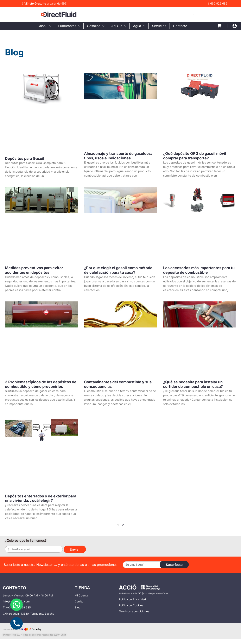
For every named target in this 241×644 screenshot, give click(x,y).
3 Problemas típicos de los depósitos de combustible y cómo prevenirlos (41, 384)
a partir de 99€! (45, 3)
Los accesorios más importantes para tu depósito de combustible (199, 270)
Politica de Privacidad (132, 599)
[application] (49, 26)
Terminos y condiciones (134, 611)
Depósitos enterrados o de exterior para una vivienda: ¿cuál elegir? (41, 498)
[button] (17, 605)
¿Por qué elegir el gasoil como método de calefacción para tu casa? (118, 270)
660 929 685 (218, 3)
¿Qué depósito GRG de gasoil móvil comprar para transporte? (195, 156)
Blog (78, 607)
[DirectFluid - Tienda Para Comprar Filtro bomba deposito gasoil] (59, 14)
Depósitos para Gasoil (25, 158)
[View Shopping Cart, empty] (219, 26)
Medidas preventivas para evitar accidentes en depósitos (34, 270)
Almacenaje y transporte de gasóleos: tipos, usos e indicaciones (118, 156)
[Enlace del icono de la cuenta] (235, 26)
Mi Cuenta (81, 595)
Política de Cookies (131, 605)
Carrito (79, 601)
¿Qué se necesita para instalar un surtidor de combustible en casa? (193, 384)
